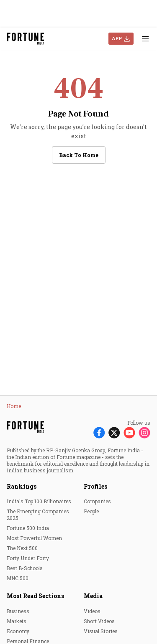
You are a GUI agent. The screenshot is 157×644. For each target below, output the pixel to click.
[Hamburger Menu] (145, 39)
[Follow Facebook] (99, 432)
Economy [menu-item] (18, 631)
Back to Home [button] (79, 155)
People (91, 511)
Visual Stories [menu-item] (101, 631)
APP (117, 38)
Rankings (22, 486)
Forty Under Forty (28, 558)
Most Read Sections (35, 596)
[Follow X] (114, 432)
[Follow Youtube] (129, 432)
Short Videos (99, 621)
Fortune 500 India (28, 528)
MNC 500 (18, 578)
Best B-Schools (25, 568)
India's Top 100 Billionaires (39, 501)
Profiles (95, 486)
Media (93, 596)
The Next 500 (22, 548)
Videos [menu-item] (92, 611)
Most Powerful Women (34, 538)
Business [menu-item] (18, 611)
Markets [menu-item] (17, 621)
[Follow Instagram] (144, 432)
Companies (97, 501)
